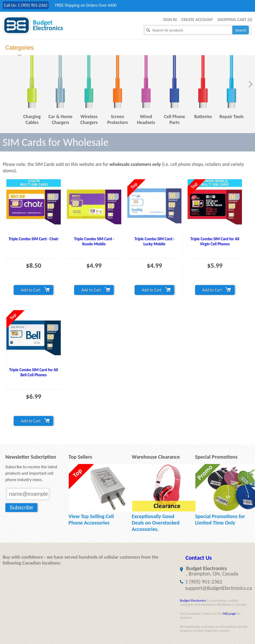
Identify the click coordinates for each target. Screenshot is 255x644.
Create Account (197, 20)
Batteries (203, 117)
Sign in (170, 20)
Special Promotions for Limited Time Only (220, 519)
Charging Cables (32, 119)
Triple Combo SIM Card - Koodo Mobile (94, 241)
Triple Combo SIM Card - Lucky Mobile (154, 241)
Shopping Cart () (235, 20)
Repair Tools (232, 117)
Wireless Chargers (89, 119)
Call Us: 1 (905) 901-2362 (26, 5)
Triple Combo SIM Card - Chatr (33, 239)
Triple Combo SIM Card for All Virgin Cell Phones (215, 241)
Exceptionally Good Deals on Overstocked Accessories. (156, 523)
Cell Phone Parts (174, 119)
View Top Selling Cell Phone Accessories (91, 519)
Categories (19, 48)
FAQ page (229, 613)
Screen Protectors (117, 119)
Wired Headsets (146, 119)
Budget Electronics (193, 600)
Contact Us (199, 558)
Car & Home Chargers (60, 119)
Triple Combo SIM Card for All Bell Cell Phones (33, 372)
